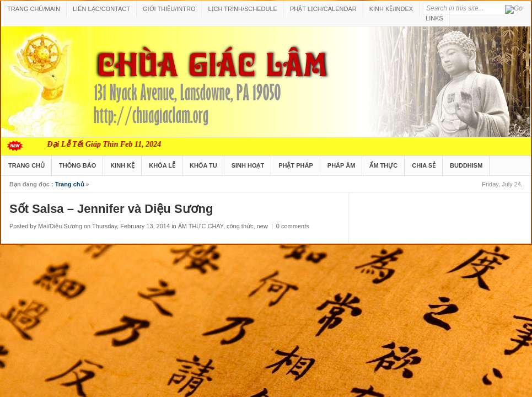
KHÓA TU (203, 165)
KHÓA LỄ (162, 165)
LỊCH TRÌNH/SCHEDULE (242, 9)
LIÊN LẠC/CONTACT (101, 9)
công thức (240, 226)
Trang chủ (70, 184)
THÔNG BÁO (77, 165)
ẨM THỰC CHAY (201, 226)
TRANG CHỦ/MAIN (34, 9)
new (262, 226)
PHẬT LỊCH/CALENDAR (323, 9)
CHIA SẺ (424, 165)
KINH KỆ (122, 165)
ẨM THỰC (383, 165)
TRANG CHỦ (26, 165)
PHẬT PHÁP (296, 165)
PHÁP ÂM (342, 165)
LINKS (434, 18)
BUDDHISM (466, 165)
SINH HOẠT (248, 165)
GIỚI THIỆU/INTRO (169, 9)
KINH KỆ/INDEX (391, 9)
